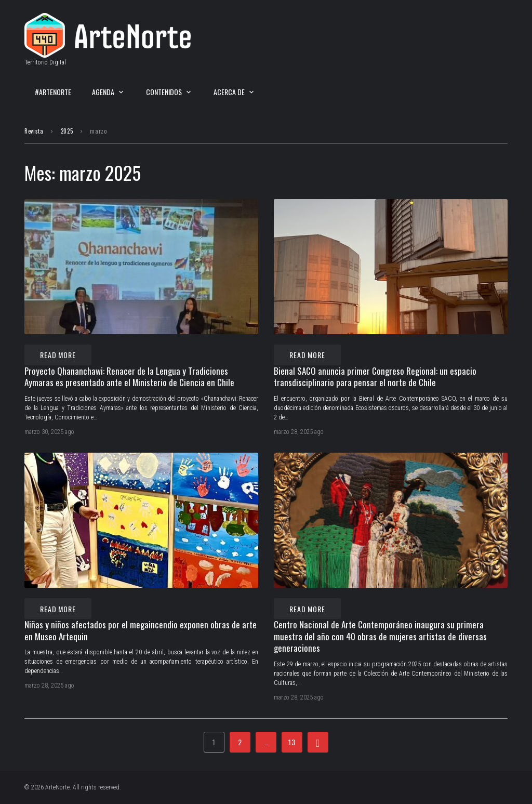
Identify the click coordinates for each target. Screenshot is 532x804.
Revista (34, 131)
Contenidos (164, 92)
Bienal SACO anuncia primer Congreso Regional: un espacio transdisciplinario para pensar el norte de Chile (375, 377)
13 (292, 742)
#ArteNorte (53, 92)
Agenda (103, 92)
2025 (67, 131)
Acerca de (229, 92)
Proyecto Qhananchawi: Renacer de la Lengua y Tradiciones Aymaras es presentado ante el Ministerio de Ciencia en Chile (129, 377)
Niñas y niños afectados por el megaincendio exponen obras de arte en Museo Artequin (141, 630)
